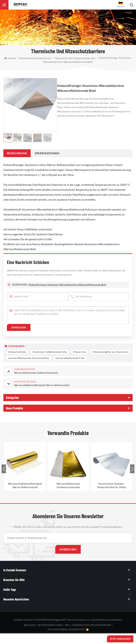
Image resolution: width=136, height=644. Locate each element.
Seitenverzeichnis (50, 625)
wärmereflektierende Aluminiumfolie (29, 358)
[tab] (17, 153)
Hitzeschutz (80, 352)
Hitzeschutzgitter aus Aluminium (110, 352)
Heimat (10, 58)
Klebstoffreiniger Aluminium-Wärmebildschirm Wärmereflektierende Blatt (67, 288)
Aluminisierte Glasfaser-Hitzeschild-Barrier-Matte (111, 485)
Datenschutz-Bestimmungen (92, 625)
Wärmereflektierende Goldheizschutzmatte (68, 485)
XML (67, 625)
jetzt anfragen (120, 639)
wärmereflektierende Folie (70, 358)
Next (132, 469)
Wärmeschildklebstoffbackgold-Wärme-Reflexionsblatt (25, 485)
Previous (4, 469)
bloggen (30, 625)
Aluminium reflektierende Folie (50, 352)
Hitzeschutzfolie (17, 352)
